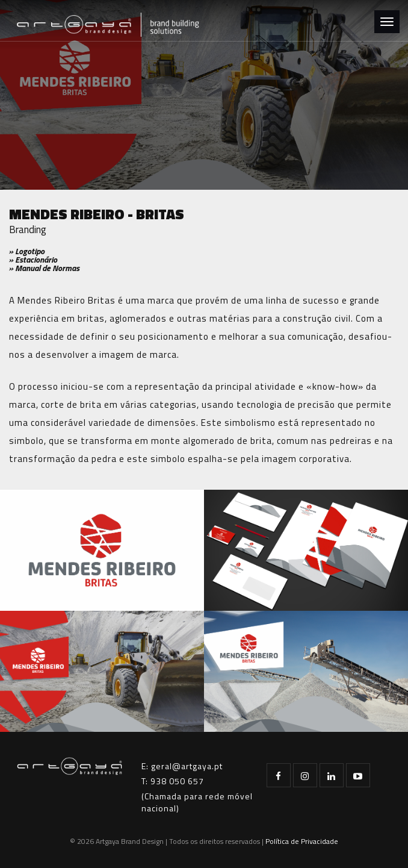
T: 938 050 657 (173, 781)
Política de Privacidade (302, 841)
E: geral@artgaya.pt (182, 766)
